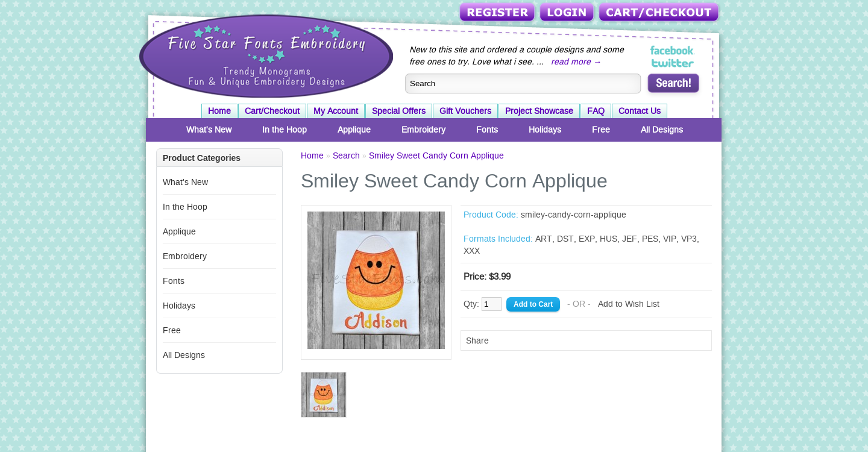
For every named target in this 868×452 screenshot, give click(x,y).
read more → (576, 61)
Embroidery (423, 130)
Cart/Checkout (660, 13)
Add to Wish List (629, 304)
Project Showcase (539, 111)
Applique (354, 130)
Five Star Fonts (265, 55)
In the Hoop (285, 130)
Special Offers (399, 111)
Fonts (487, 130)
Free (601, 130)
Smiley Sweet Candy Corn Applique (436, 155)
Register (498, 13)
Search (346, 155)
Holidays (545, 130)
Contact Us (640, 111)
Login (568, 13)
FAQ (596, 111)
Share (477, 341)
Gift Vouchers (465, 111)
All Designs (662, 130)
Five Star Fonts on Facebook (673, 51)
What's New (209, 130)
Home (219, 111)
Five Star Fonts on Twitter (673, 63)
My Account (336, 111)
